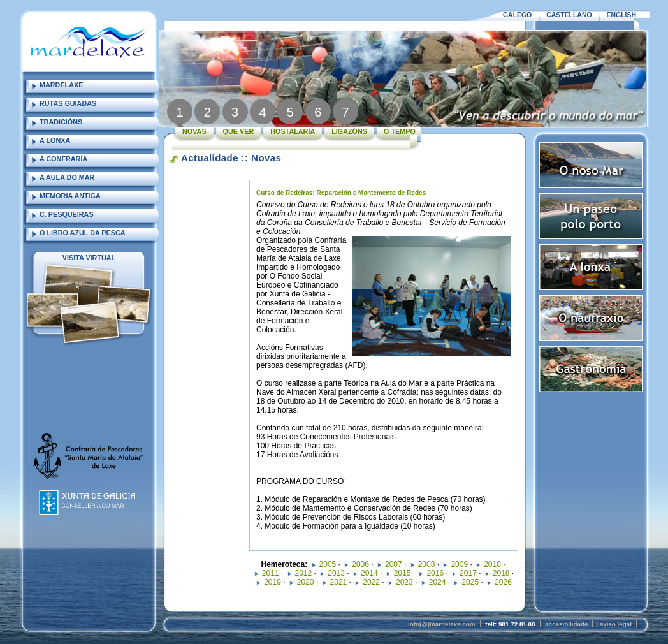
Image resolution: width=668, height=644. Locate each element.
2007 (394, 564)
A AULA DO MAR (67, 177)
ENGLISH (621, 15)
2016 (435, 573)
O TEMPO (400, 131)
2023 (404, 582)
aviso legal (616, 624)
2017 (468, 573)
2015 (403, 573)
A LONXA (55, 140)
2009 (459, 564)
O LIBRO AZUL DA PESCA (83, 233)
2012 (304, 573)
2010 (492, 564)
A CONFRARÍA (63, 159)
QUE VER (239, 131)
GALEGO (517, 15)
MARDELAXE (61, 85)
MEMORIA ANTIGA (70, 196)
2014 (369, 573)
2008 (427, 564)
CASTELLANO (569, 15)
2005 (328, 564)
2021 (339, 582)
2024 (438, 582)
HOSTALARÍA (293, 131)
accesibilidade (566, 624)
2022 (371, 582)
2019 (272, 582)
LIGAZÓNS (349, 131)
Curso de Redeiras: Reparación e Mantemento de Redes (341, 193)
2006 (360, 564)
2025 (470, 582)
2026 (503, 582)
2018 (501, 573)
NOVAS (194, 131)
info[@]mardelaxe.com (442, 624)
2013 (336, 573)
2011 (271, 573)
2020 (306, 582)
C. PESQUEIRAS (67, 214)
